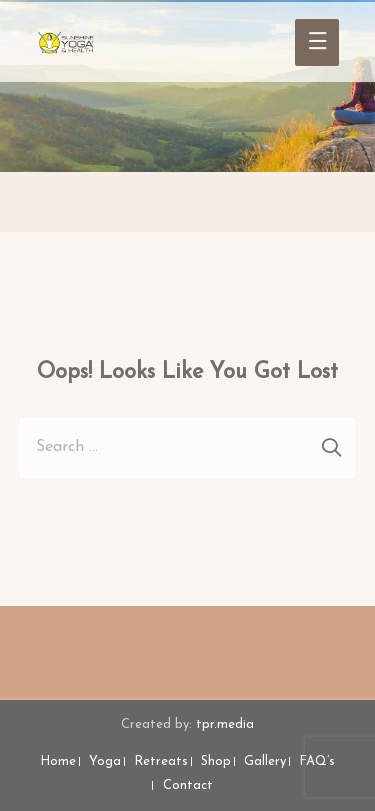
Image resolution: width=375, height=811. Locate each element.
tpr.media (225, 724)
